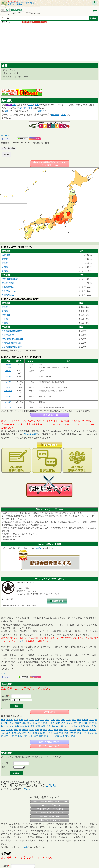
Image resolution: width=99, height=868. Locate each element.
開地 (58, 720)
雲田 (25, 736)
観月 (27, 726)
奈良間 (90, 733)
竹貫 (52, 736)
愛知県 (5, 267)
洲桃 (74, 720)
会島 (66, 730)
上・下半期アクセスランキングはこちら (50, 813)
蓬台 (19, 733)
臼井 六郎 (8, 408)
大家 (51, 733)
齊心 (63, 720)
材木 (31, 736)
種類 (4, 767)
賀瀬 (16, 720)
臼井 (37, 105)
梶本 (14, 733)
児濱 (61, 733)
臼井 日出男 (8, 391)
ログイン (40, 548)
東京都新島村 (8, 335)
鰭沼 (56, 730)
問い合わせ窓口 (31, 434)
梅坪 (62, 736)
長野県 (5, 319)
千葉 (31, 108)
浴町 (6, 723)
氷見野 (82, 726)
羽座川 (9, 730)
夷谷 (3, 720)
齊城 (35, 733)
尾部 (81, 723)
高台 (22, 726)
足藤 (40, 733)
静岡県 (5, 323)
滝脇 (35, 723)
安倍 (48, 726)
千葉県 (9, 105)
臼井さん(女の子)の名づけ (50, 746)
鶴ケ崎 (69, 723)
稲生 (12, 726)
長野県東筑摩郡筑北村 (12, 347)
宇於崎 (55, 726)
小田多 (93, 730)
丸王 (53, 720)
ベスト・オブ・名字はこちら (50, 805)
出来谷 (52, 723)
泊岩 (20, 736)
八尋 (29, 733)
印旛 (31, 105)
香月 (76, 723)
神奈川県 (6, 255)
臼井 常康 (8, 368)
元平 (42, 720)
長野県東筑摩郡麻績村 (12, 331)
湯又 (16, 730)
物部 (86, 723)
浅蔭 (12, 736)
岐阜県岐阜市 (8, 283)
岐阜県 (5, 263)
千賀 (84, 733)
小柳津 (85, 720)
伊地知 (67, 726)
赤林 (58, 723)
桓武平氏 (22, 108)
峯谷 (51, 730)
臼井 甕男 (8, 382)
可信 (68, 736)
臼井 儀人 (8, 371)
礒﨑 (92, 720)
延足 (31, 720)
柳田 (29, 723)
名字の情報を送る (9, 148)
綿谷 (57, 736)
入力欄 (5, 696)
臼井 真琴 (8, 402)
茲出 (88, 726)
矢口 (12, 723)
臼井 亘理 (8, 376)
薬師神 (9, 720)
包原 (61, 726)
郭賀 (26, 720)
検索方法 (6, 700)
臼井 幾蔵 (8, 364)
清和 (6, 111)
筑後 (79, 720)
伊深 (36, 736)
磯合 (46, 736)
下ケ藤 (73, 730)
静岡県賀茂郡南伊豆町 (12, 343)
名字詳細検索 (50, 712)
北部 (14, 105)
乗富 (6, 736)
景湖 (94, 726)
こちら (21, 641)
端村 (92, 723)
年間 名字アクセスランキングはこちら (50, 809)
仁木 (6, 726)
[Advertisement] (49, 42)
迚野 (24, 733)
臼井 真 (8, 388)
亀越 (17, 726)
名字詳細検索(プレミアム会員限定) (35, 22)
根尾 (79, 730)
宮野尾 (73, 733)
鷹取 (33, 726)
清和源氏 (41, 111)
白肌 (45, 723)
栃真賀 (85, 730)
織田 (64, 115)
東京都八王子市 (9, 291)
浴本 (66, 733)
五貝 (38, 726)
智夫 (47, 720)
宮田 (41, 736)
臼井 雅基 (8, 396)
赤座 (40, 723)
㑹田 (37, 730)
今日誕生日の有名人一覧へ (50, 816)
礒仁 (63, 723)
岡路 (3, 733)
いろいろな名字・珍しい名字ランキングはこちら (50, 801)
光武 (45, 730)
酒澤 (56, 733)
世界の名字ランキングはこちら (50, 820)
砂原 (21, 720)
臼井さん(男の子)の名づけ (50, 742)
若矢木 (75, 726)
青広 (31, 730)
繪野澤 (25, 730)
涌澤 (68, 720)
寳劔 (73, 736)
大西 (3, 730)
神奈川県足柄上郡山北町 (13, 339)
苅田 (24, 723)
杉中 (37, 720)
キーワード (7, 763)
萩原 (8, 733)
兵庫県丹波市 (8, 295)
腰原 (79, 733)
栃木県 (5, 271)
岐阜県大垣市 (8, 287)
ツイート (5, 136)
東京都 (5, 259)
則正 (45, 733)
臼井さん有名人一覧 (50, 415)
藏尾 (61, 730)
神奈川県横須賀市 (10, 279)
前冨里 (18, 723)
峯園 (43, 726)
